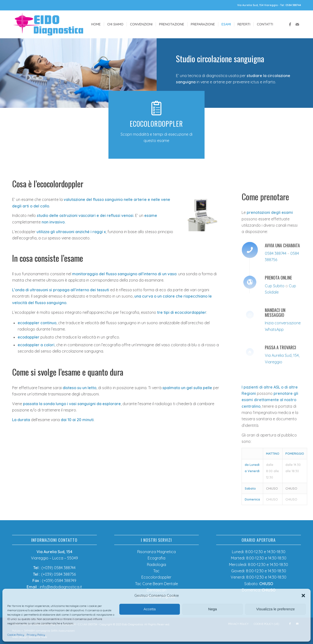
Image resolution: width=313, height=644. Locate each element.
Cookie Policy (16, 635)
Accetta (150, 609)
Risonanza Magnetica (156, 552)
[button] (303, 596)
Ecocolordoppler (156, 577)
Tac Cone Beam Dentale (156, 584)
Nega (213, 609)
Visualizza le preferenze (276, 609)
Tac (156, 571)
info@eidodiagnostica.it (61, 587)
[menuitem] (96, 24)
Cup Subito (275, 351)
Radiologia (156, 565)
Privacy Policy (36, 635)
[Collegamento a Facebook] (290, 24)
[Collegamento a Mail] (297, 24)
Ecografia (156, 558)
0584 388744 (276, 318)
